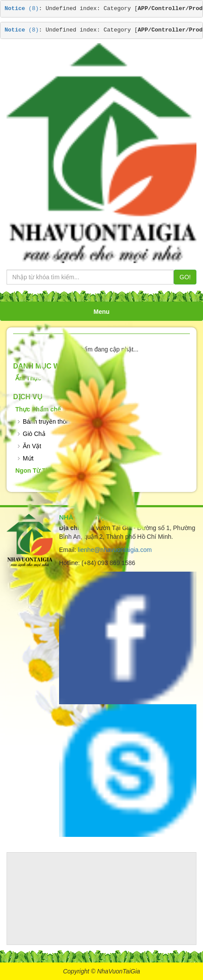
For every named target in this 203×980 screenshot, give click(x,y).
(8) (22, 9)
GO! (185, 277)
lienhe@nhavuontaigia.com (115, 550)
